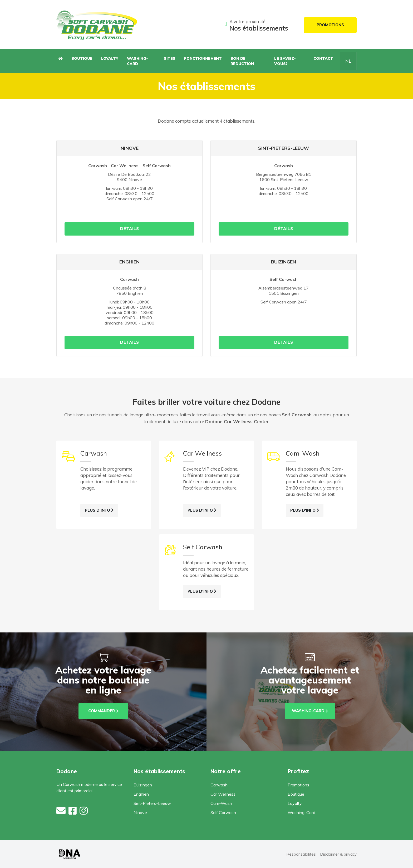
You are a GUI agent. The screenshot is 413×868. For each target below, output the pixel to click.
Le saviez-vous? (285, 61)
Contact (323, 58)
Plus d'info (99, 510)
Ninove (140, 812)
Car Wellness (223, 794)
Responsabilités (301, 854)
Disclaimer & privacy (338, 854)
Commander (103, 711)
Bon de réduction (242, 61)
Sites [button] (170, 58)
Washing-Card (137, 61)
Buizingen (143, 785)
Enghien (141, 794)
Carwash (219, 785)
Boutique (82, 58)
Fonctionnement (203, 58)
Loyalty (110, 58)
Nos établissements (259, 28)
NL (348, 61)
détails (130, 229)
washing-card (310, 711)
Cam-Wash (221, 803)
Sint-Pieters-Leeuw (152, 803)
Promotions (330, 25)
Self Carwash (223, 812)
